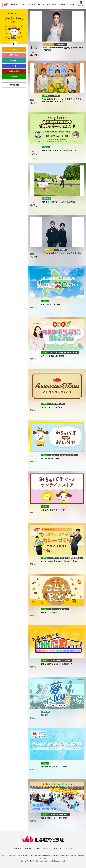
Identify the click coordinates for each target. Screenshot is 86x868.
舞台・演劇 (14, 55)
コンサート (14, 50)
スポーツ (32, 5)
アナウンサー (51, 5)
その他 (14, 77)
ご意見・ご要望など (43, 848)
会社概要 (62, 5)
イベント (41, 5)
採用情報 (71, 5)
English (69, 848)
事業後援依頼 (14, 85)
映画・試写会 (14, 71)
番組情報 (14, 5)
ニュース (23, 5)
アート (14, 66)
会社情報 (18, 848)
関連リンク (58, 848)
